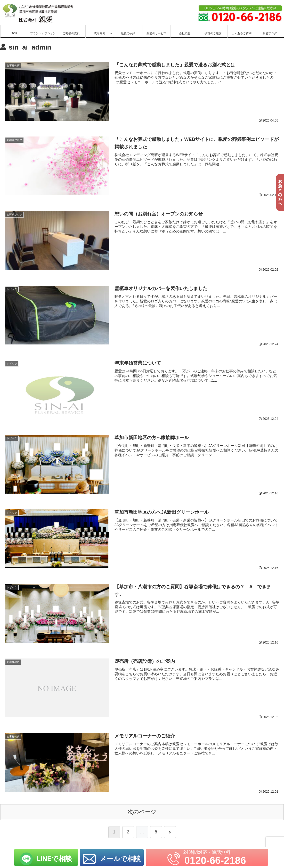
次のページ (142, 812)
